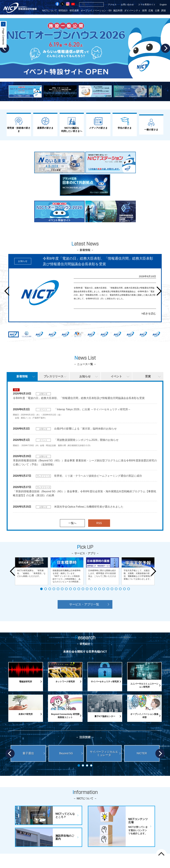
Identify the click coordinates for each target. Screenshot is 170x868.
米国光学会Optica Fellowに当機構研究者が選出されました (89, 507)
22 (129, 589)
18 (112, 589)
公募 (157, 11)
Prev (9, 291)
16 (104, 589)
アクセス (112, 5)
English (163, 5)
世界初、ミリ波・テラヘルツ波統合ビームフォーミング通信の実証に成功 (98, 476)
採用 (144, 11)
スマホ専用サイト (147, 5)
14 (95, 589)
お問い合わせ (127, 5)
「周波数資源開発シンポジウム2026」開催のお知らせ (86, 440)
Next (165, 48)
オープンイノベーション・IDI (96, 11)
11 (83, 589)
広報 (151, 11)
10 (79, 589)
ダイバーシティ (132, 11)
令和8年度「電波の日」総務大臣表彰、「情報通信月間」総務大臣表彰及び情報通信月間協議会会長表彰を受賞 (79, 398)
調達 (164, 11)
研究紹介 (63, 11)
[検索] (87, 4)
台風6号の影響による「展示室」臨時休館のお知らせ (85, 429)
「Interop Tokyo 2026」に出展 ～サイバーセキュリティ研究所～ (92, 409)
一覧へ (72, 523)
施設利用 (118, 11)
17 (108, 589)
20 (120, 589)
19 (116, 589)
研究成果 (74, 11)
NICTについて (50, 11)
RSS (99, 523)
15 (100, 589)
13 (91, 589)
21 (124, 589)
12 (87, 589)
